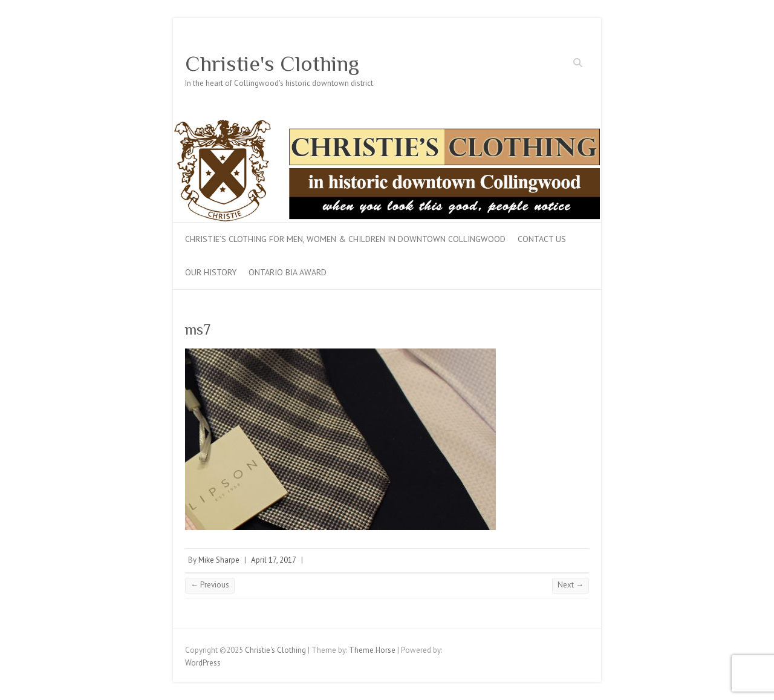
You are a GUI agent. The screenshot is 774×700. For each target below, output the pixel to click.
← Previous (210, 585)
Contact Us (542, 239)
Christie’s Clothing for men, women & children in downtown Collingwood (345, 239)
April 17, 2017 (274, 560)
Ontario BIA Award (288, 272)
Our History (211, 272)
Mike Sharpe (219, 560)
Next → (571, 585)
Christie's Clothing (272, 64)
